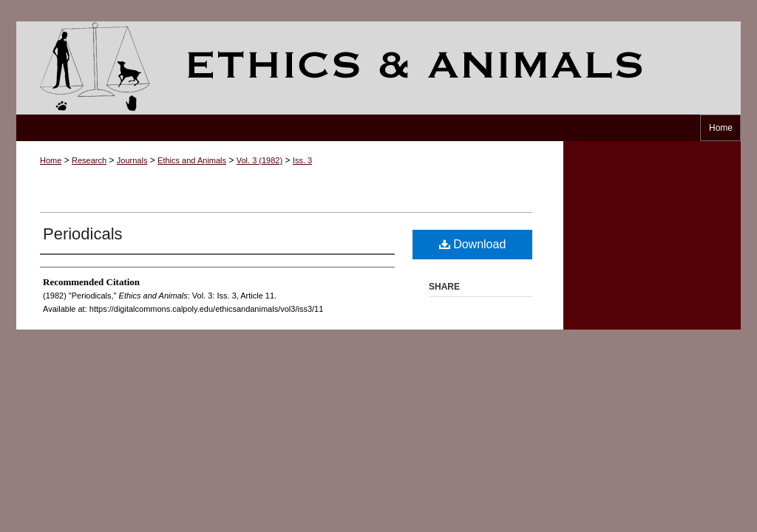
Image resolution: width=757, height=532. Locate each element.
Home (51, 160)
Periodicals (83, 234)
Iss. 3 (302, 160)
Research (89, 160)
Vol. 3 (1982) (259, 160)
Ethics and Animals (378, 68)
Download (473, 244)
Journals (132, 160)
